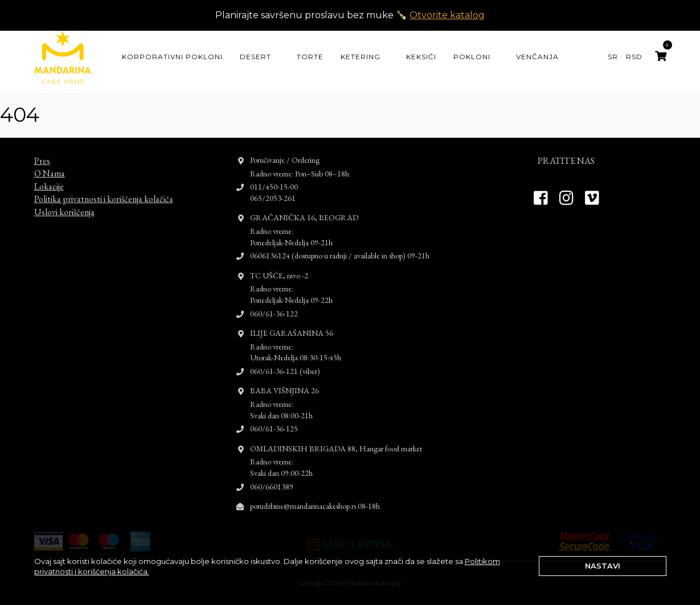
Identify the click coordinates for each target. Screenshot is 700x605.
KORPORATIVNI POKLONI (172, 57)
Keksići (421, 57)
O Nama (50, 165)
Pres (42, 153)
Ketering (361, 57)
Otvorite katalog (447, 15)
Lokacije (49, 178)
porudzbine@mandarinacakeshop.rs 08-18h (315, 498)
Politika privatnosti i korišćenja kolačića (104, 191)
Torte (310, 57)
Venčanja (537, 57)
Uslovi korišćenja (64, 203)
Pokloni (472, 57)
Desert (255, 57)
